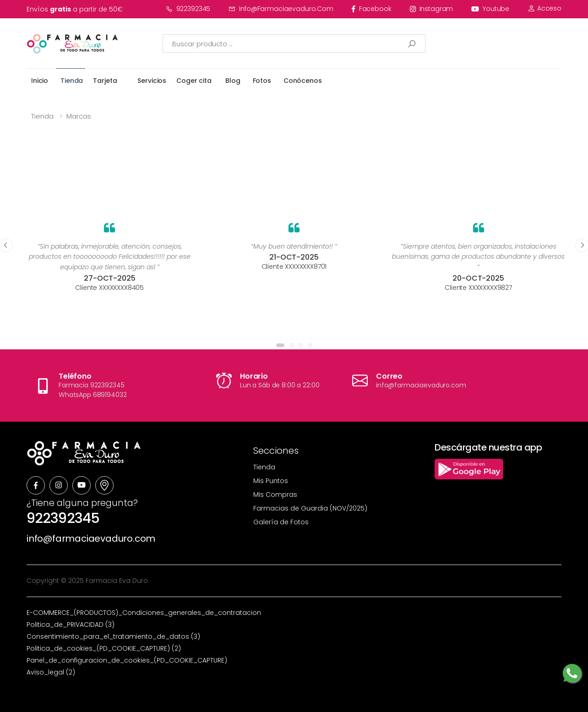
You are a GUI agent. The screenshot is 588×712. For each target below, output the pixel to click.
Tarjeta (105, 81)
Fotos (262, 81)
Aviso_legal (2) (51, 672)
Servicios (152, 81)
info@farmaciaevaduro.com (281, 9)
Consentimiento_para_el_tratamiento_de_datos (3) (113, 636)
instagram (432, 9)
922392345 (188, 9)
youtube (490, 9)
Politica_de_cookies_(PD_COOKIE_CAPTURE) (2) (104, 648)
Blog (233, 81)
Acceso (544, 8)
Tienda (72, 81)
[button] (280, 345)
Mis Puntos (271, 481)
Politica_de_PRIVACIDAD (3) (71, 625)
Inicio (40, 81)
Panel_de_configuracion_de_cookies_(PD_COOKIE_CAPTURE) (127, 660)
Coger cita (194, 81)
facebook (372, 9)
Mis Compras (275, 495)
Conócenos (303, 81)
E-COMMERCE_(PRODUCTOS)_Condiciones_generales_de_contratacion (144, 613)
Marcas (79, 116)
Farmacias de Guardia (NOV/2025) (310, 508)
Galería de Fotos (281, 522)
